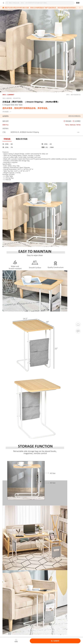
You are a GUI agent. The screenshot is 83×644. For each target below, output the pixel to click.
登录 (78, 3)
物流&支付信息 (22, 139)
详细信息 (7, 139)
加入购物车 (55, 641)
